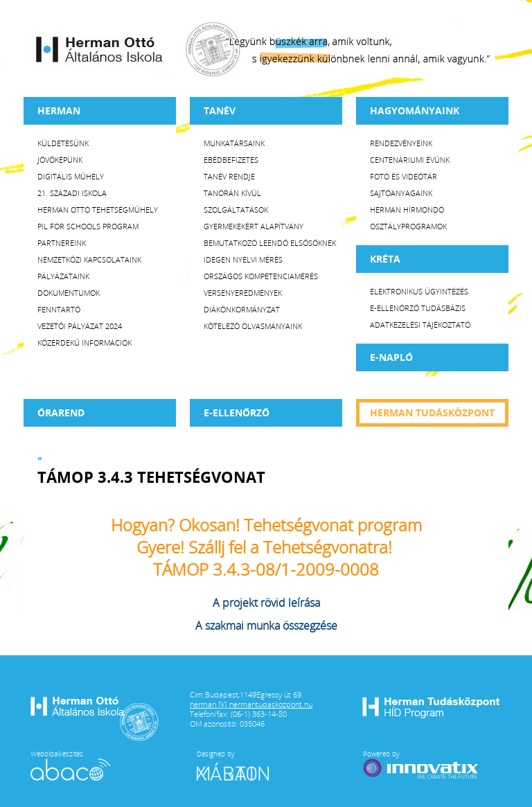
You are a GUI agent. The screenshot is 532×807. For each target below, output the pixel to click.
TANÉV (220, 110)
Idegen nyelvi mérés (243, 259)
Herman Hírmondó (407, 210)
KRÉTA (385, 259)
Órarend (61, 413)
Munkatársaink (234, 143)
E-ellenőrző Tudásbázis (418, 308)
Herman (59, 110)
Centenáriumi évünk (410, 160)
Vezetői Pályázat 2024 (80, 326)
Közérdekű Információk (85, 343)
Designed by (241, 765)
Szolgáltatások (236, 210)
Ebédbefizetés (231, 160)
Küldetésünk (63, 143)
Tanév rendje (229, 176)
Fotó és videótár (404, 176)
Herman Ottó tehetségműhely (98, 210)
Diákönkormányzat (242, 309)
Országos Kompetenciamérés (261, 276)
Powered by (422, 765)
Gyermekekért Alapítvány (254, 226)
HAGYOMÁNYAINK (415, 110)
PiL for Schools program (88, 226)
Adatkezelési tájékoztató (420, 325)
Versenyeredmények (243, 293)
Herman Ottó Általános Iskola (100, 49)
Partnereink (62, 243)
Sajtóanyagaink (401, 193)
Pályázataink (63, 276)
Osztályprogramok (408, 226)
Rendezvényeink (401, 143)
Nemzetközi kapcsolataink (89, 259)
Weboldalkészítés (70, 765)
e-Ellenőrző (237, 413)
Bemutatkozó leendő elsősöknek (270, 243)
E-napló (391, 357)
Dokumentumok (69, 293)
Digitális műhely (71, 176)
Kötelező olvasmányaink (253, 326)
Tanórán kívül (232, 193)
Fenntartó (59, 309)
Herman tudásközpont (432, 413)
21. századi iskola (72, 193)
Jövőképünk (60, 160)
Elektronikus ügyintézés (419, 291)
